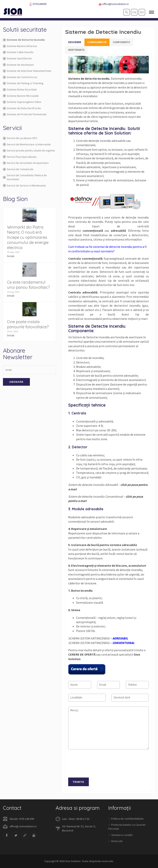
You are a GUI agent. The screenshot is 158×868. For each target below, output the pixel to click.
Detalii (11, 256)
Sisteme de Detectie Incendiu (24, 40)
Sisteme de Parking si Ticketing (23, 83)
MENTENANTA (76, 50)
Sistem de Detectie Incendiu (91, 337)
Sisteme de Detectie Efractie (22, 108)
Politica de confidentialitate (127, 819)
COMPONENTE (121, 42)
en (134, 12)
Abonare (16, 382)
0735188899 (38, 4)
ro (142, 12)
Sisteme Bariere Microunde (21, 96)
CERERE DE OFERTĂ (82, 654)
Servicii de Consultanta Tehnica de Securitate (25, 177)
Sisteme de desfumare (18, 65)
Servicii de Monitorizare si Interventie (27, 144)
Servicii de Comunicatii (18, 169)
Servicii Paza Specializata (20, 157)
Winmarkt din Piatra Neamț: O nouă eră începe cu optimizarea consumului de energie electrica (28, 237)
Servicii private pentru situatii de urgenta (29, 150)
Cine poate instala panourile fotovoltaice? (28, 324)
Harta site (117, 841)
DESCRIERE (75, 42)
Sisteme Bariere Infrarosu (20, 46)
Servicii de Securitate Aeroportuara (26, 163)
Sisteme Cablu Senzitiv (18, 52)
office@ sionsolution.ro (23, 826)
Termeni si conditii (122, 835)
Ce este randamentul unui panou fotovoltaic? (28, 285)
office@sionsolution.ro (114, 4)
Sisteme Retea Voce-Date (20, 89)
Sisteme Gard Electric (18, 58)
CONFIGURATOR (97, 42)
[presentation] (98, 766)
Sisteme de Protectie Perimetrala (25, 114)
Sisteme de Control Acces (20, 77)
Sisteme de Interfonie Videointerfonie (27, 71)
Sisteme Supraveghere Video (22, 102)
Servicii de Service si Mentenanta (24, 185)
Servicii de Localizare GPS (20, 138)
